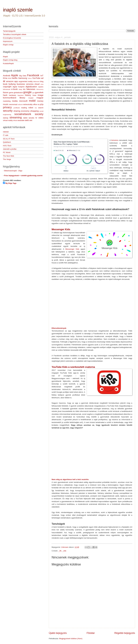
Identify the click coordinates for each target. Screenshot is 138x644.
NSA (10, 78)
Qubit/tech (7, 142)
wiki (31, 120)
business (21, 84)
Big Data (23, 76)
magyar (40, 98)
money (40, 101)
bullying (12, 84)
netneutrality (28, 104)
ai (4, 81)
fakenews (31, 89)
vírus (15, 120)
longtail (31, 98)
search (41, 108)
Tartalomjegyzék (9, 31)
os (39, 104)
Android (7, 75)
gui (33, 93)
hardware (13, 95)
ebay (20, 89)
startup (6, 118)
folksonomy (40, 89)
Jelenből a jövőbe (10, 149)
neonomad (13, 104)
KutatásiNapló (8, 63)
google (27, 92)
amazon (10, 81)
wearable (21, 120)
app (16, 81)
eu (24, 89)
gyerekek (39, 92)
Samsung (23, 78)
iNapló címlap (8, 45)
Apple (15, 75)
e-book (14, 89)
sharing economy (21, 111)
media (15, 101)
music (6, 104)
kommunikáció (10, 98)
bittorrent (36, 82)
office (35, 104)
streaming (15, 117)
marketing (7, 101)
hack (5, 95)
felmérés (115, 140)
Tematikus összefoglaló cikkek (15, 34)
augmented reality (26, 81)
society (39, 114)
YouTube (36, 78)
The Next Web (8, 156)
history (28, 95)
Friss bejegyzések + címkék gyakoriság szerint (23, 176)
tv (36, 118)
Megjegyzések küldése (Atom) (71, 639)
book (5, 84)
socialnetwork (23, 114)
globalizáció (18, 93)
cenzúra (30, 84)
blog (42, 81)
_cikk (64, 551)
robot (31, 108)
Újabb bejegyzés (58, 633)
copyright (7, 87)
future (6, 92)
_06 (60, 551)
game (11, 93)
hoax (34, 95)
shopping (34, 111)
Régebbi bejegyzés (125, 633)
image (41, 95)
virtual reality (8, 120)
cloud (37, 84)
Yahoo (30, 78)
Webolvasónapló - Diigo (13, 171)
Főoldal (90, 633)
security (8, 111)
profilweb (17, 108)
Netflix (15, 78)
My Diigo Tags (11, 183)
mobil (32, 101)
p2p (42, 104)
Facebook (33, 75)
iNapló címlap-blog (10, 60)
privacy (7, 107)
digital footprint (18, 87)
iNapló (5, 57)
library (22, 98)
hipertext (20, 95)
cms (42, 84)
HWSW (6, 132)
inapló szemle (18, 10)
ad (42, 78)
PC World (7, 152)
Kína (5, 78)
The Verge (7, 159)
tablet (25, 118)
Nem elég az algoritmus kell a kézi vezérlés (70, 479)
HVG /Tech (7, 146)
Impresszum (8, 41)
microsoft (23, 101)
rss (36, 108)
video (41, 118)
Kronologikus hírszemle (12, 38)
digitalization (31, 87)
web (27, 120)
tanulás (32, 118)
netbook (20, 105)
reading (24, 108)
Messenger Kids (72, 249)
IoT (42, 75)
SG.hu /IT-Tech (9, 139)
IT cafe (6, 135)
